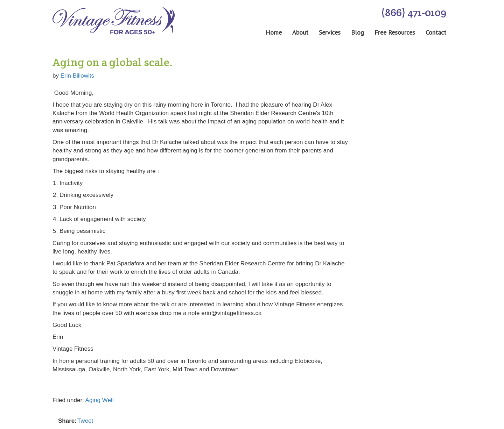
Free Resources (395, 33)
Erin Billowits (77, 76)
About (300, 33)
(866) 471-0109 (414, 12)
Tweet (85, 421)
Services (330, 33)
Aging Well (100, 400)
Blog (358, 33)
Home (274, 33)
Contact (436, 33)
